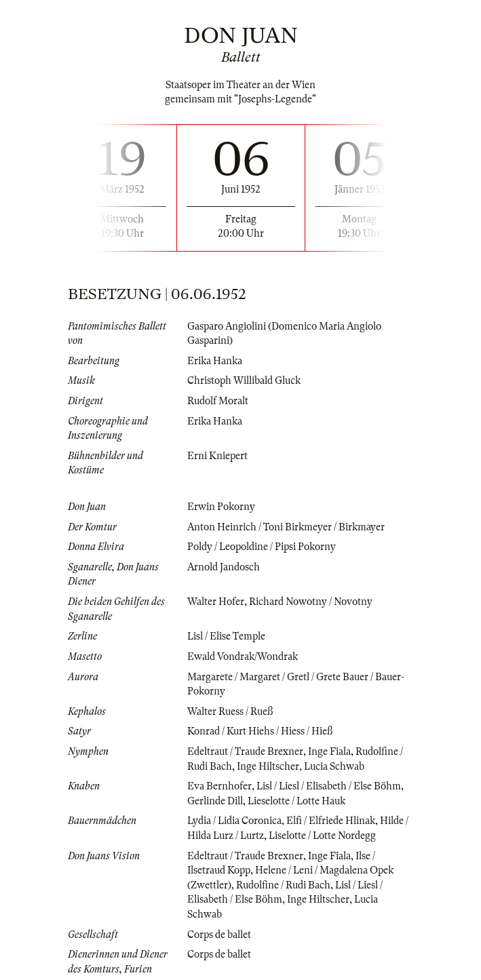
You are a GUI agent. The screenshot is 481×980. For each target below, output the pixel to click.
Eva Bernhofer (219, 786)
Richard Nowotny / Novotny (311, 602)
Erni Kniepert (217, 456)
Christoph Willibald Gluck (244, 380)
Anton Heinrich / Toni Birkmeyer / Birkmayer (286, 527)
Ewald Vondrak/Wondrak (243, 656)
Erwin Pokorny (221, 507)
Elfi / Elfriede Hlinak (331, 821)
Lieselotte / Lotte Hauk (296, 801)
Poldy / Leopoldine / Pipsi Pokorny (262, 547)
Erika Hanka (215, 361)
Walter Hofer (216, 602)
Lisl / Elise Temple (226, 636)
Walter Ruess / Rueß (230, 711)
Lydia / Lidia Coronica (234, 821)
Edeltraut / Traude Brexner (245, 751)
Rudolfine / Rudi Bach (283, 885)
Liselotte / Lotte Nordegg (322, 836)
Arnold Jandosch (224, 567)
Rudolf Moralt (218, 401)
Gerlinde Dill (215, 801)
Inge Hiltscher (268, 766)
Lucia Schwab (334, 766)
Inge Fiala (329, 751)
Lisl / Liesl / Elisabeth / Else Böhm (329, 786)
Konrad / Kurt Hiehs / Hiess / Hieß (260, 731)
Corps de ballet (219, 935)
